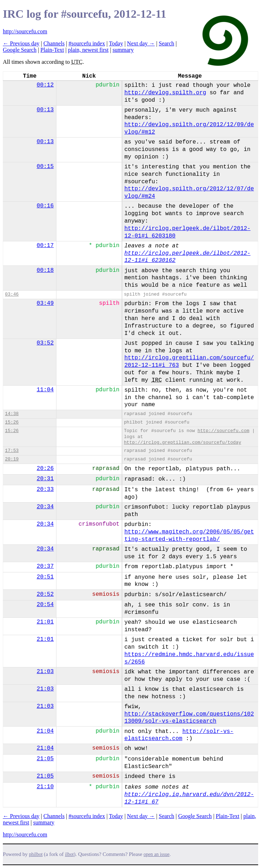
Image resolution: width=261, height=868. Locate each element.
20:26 (45, 469)
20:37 (45, 566)
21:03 (45, 672)
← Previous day (21, 43)
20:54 (45, 605)
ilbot (69, 854)
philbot (36, 854)
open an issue (156, 854)
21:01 (45, 622)
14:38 (12, 414)
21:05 (45, 759)
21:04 (45, 731)
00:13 (45, 110)
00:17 (45, 246)
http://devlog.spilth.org (165, 93)
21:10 (45, 787)
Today (116, 43)
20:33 (45, 489)
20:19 (12, 459)
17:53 (12, 451)
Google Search (20, 50)
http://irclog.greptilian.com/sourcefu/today (183, 443)
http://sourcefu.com (25, 31)
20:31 (45, 479)
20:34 (45, 507)
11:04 (45, 390)
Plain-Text (52, 50)
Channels (54, 43)
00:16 (45, 206)
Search (167, 43)
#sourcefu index (87, 43)
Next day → (141, 43)
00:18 (45, 270)
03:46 (12, 294)
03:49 (45, 303)
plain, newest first (88, 50)
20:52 (45, 594)
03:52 (45, 343)
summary (123, 50)
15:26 (12, 422)
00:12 (45, 85)
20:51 (45, 577)
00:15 (45, 167)
